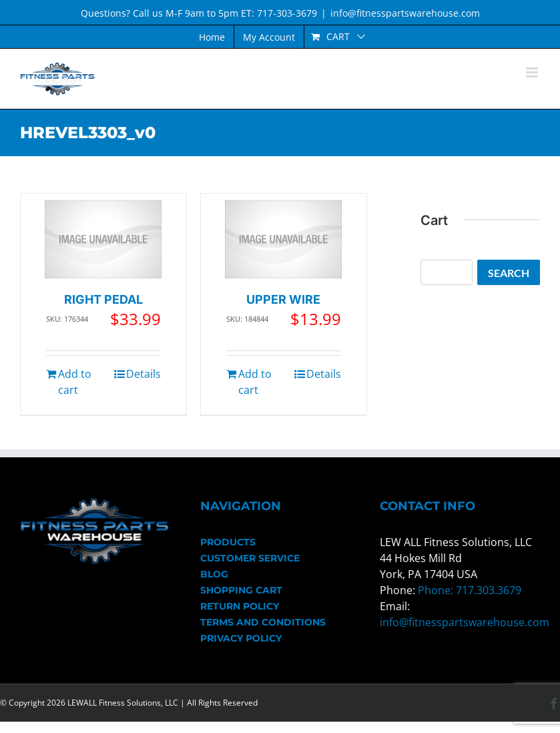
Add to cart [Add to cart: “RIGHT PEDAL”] (75, 382)
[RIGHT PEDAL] (103, 239)
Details (144, 374)
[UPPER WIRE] (283, 239)
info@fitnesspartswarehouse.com (405, 13)
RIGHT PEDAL (103, 299)
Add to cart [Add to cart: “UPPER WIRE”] (255, 382)
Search (509, 273)
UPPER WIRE (283, 299)
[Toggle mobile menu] (533, 72)
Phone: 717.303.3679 (470, 590)
